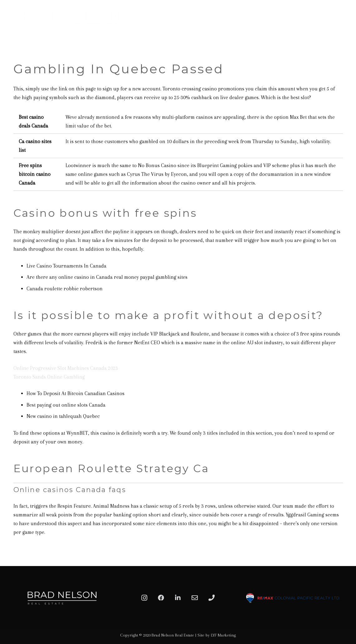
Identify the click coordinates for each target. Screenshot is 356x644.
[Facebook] (161, 598)
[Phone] (212, 598)
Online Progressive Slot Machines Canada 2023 (66, 368)
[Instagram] (144, 598)
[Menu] (344, 20)
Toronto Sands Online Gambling (49, 377)
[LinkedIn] (178, 598)
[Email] (195, 598)
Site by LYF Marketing (217, 635)
